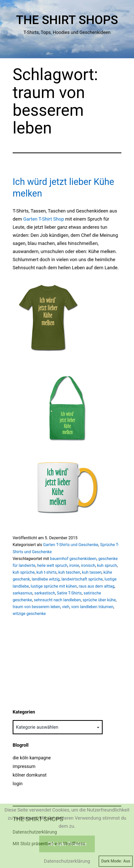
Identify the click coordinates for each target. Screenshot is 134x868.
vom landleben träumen (92, 607)
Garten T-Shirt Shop (44, 219)
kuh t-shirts (47, 572)
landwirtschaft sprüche (82, 579)
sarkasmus (23, 593)
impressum (24, 766)
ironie (74, 565)
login (18, 784)
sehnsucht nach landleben (57, 600)
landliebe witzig (46, 579)
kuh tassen (92, 572)
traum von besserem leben (36, 607)
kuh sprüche (24, 572)
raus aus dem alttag (96, 586)
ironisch (88, 565)
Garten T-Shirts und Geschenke (71, 545)
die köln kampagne (32, 758)
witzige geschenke (29, 614)
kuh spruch (107, 565)
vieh (66, 607)
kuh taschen (69, 572)
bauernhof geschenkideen (73, 559)
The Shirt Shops (67, 20)
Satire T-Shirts (69, 593)
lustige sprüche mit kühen (54, 586)
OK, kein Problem (67, 844)
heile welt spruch (52, 565)
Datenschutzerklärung (67, 861)
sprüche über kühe (99, 600)
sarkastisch (45, 593)
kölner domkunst (30, 775)
